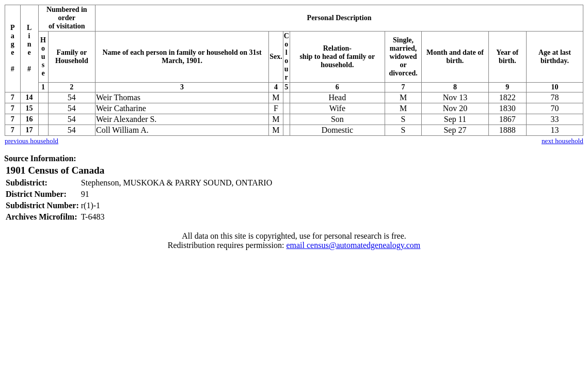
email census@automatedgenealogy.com (353, 245)
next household (562, 141)
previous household (31, 141)
